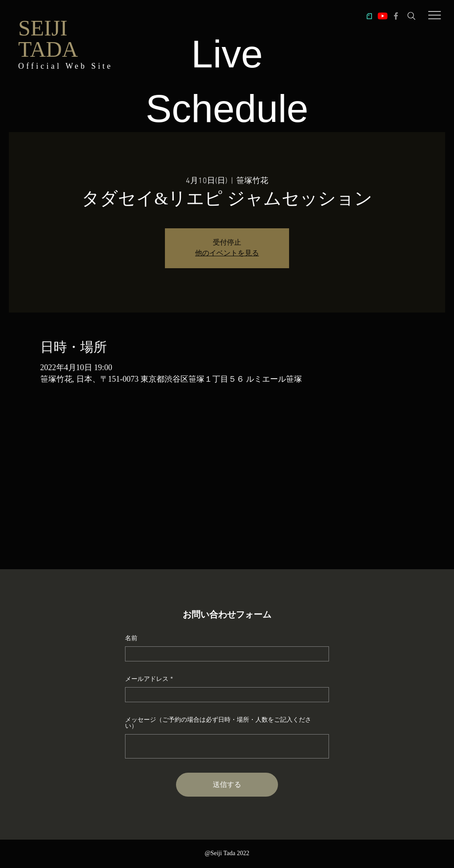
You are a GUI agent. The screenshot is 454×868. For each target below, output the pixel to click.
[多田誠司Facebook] (396, 16)
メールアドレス (147, 679)
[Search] (411, 16)
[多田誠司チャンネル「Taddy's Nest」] (383, 16)
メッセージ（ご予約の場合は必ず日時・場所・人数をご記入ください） (218, 723)
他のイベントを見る (227, 254)
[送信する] (227, 785)
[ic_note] (369, 16)
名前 (131, 638)
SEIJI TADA (48, 39)
